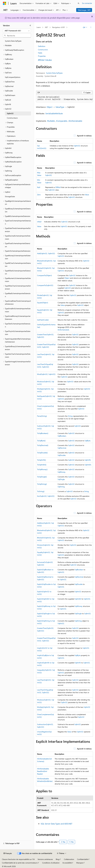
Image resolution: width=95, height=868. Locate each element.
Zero (39, 195)
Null (39, 187)
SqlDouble (62, 455)
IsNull (39, 222)
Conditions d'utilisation (51, 863)
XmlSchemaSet (63, 330)
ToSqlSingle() (42, 477)
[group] (65, 98)
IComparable (62, 121)
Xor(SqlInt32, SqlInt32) (46, 496)
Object (49, 107)
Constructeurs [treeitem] (12, 118)
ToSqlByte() (41, 441)
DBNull (58, 187)
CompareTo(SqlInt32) (45, 285)
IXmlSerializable (75, 121)
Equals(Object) (43, 303)
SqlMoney (61, 472)
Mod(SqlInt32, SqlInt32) (46, 374)
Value (87, 195)
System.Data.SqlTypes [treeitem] (13, 41)
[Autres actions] (91, 27)
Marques (80, 863)
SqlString (61, 487)
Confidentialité (83, 859)
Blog (57, 859)
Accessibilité (67, 863)
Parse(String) (42, 416)
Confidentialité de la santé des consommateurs (20, 863)
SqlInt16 (88, 460)
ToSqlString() (42, 484)
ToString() (41, 491)
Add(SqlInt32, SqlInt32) (46, 253)
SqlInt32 (77, 146)
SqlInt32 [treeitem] (10, 113)
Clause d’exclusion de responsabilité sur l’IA (18, 859)
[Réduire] (30, 25)
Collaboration (69, 859)
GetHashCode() (43, 320)
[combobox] (17, 31)
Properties (42, 56)
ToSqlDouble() (42, 453)
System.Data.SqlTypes (54, 73)
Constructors (43, 50)
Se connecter (87, 3)
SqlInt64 (88, 465)
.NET (46, 27)
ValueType (60, 107)
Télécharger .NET (84, 10)
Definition (42, 46)
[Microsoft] (5, 3)
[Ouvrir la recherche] (79, 3)
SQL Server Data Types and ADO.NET (56, 824)
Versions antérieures (45, 859)
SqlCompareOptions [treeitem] (13, 77)
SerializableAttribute (54, 113)
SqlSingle (61, 479)
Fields (40, 53)
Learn (39, 27)
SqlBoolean (62, 436)
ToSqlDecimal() (43, 445)
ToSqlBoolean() (43, 433)
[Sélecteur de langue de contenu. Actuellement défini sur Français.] (8, 853)
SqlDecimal (62, 448)
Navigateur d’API (58, 27)
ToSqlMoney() (42, 469)
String (70, 416)
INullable (51, 121)
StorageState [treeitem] (10, 196)
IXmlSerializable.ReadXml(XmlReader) (43, 771)
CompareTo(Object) (44, 275)
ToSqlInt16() (42, 460)
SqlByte (87, 441)
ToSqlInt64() (42, 465)
